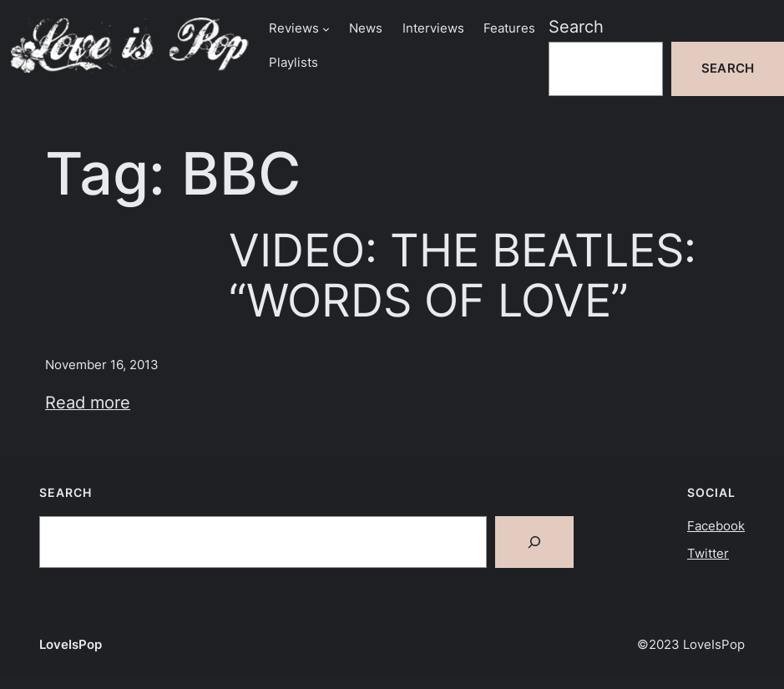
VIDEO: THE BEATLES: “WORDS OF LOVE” (463, 275)
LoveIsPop (71, 645)
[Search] (534, 542)
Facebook (716, 526)
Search (576, 27)
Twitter (708, 554)
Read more (88, 403)
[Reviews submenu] (326, 29)
